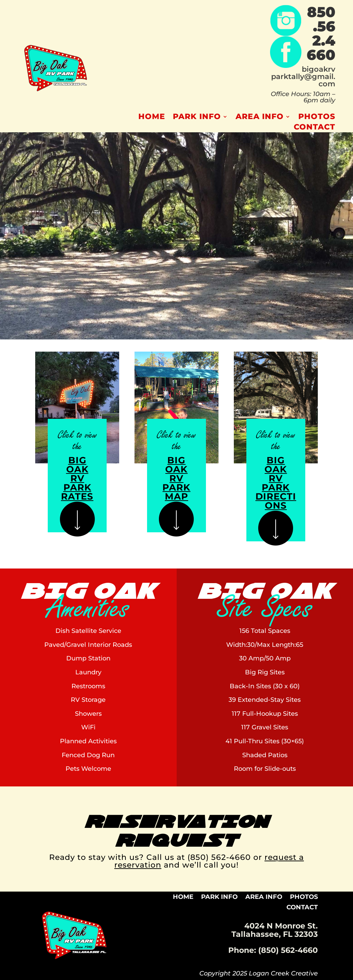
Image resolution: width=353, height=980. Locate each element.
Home (152, 118)
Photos (317, 118)
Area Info (260, 118)
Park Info (197, 118)
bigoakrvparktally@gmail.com (303, 76)
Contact (314, 128)
